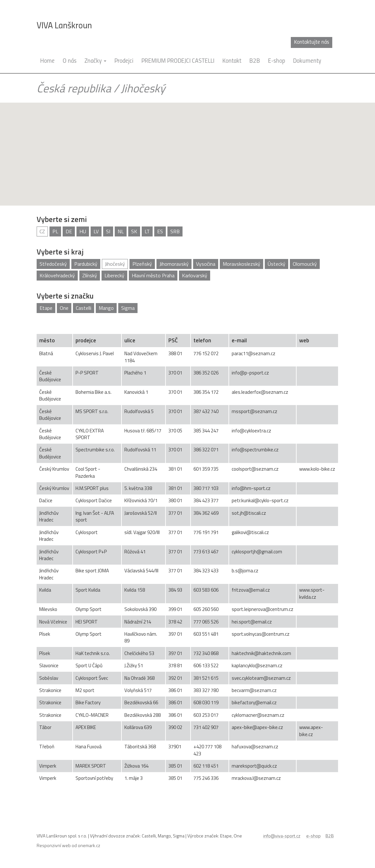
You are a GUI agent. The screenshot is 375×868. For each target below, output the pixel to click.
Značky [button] (95, 61)
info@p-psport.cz (250, 373)
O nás (70, 61)
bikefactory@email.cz (254, 702)
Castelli (84, 308)
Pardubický (86, 264)
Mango (106, 308)
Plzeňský (142, 264)
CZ (42, 231)
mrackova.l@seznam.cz (256, 778)
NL (121, 231)
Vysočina (206, 264)
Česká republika (74, 88)
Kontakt (232, 61)
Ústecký (277, 264)
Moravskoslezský (241, 264)
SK (134, 231)
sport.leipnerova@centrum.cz (263, 609)
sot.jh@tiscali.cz (249, 513)
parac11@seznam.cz (254, 353)
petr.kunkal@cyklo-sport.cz (260, 500)
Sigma (128, 308)
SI (108, 231)
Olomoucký (305, 264)
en (335, 42)
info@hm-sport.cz (251, 488)
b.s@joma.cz (245, 571)
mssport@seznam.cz (254, 411)
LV (96, 231)
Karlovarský (195, 275)
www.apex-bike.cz (311, 731)
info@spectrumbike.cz (255, 450)
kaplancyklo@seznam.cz (257, 665)
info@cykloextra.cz (251, 431)
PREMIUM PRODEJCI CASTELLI (178, 61)
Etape (46, 308)
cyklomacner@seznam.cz (258, 715)
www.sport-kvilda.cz (312, 593)
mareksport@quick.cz (254, 766)
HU (83, 231)
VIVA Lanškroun (64, 26)
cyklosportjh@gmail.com (257, 552)
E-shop (277, 61)
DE (69, 231)
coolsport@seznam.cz (255, 469)
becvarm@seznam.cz (254, 690)
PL (55, 231)
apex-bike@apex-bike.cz (257, 727)
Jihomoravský (174, 264)
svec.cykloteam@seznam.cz (261, 678)
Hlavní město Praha (153, 275)
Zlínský (90, 275)
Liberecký (114, 275)
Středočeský (53, 264)
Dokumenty (307, 61)
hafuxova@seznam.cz (255, 747)
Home (47, 61)
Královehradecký (57, 275)
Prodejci (124, 61)
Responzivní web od (68, 845)
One (64, 308)
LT (147, 231)
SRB (175, 231)
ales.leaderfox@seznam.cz (260, 392)
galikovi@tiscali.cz (250, 532)
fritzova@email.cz (251, 590)
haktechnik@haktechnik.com (261, 653)
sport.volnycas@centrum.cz (261, 634)
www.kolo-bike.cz (317, 469)
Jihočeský (143, 88)
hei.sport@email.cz (252, 622)
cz (326, 42)
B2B (255, 61)
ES (160, 231)
